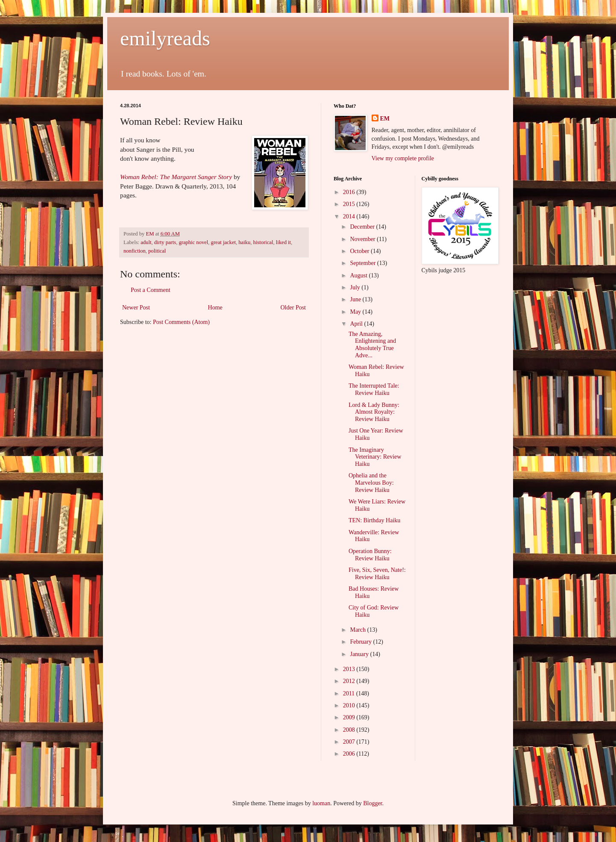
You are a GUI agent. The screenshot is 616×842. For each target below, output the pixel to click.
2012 (350, 681)
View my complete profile (403, 158)
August (359, 275)
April (357, 324)
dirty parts (165, 242)
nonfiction (135, 251)
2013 (350, 669)
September (363, 263)
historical (263, 242)
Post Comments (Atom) (181, 322)
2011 (350, 693)
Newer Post (136, 308)
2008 (350, 730)
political (157, 251)
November (363, 239)
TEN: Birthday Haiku (374, 520)
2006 (350, 754)
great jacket (223, 242)
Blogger (373, 803)
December (363, 227)
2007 (350, 742)
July (356, 287)
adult (146, 242)
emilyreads (165, 38)
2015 (350, 204)
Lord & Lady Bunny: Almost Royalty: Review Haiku (374, 412)
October (360, 251)
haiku (244, 242)
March (358, 630)
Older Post (293, 308)
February (361, 642)
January (360, 654)
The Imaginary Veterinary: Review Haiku (375, 457)
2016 (350, 192)
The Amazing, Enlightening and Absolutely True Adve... (372, 345)
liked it (283, 242)
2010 (350, 705)
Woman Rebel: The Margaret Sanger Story (176, 177)
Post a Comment (151, 290)
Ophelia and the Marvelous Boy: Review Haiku (371, 483)
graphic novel (193, 242)
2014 (350, 216)
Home (215, 308)
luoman (321, 803)
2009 (350, 717)
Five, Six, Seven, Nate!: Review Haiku (377, 574)
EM (385, 119)
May (356, 312)
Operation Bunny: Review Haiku (370, 555)
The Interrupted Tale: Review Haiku (374, 389)
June (356, 299)
